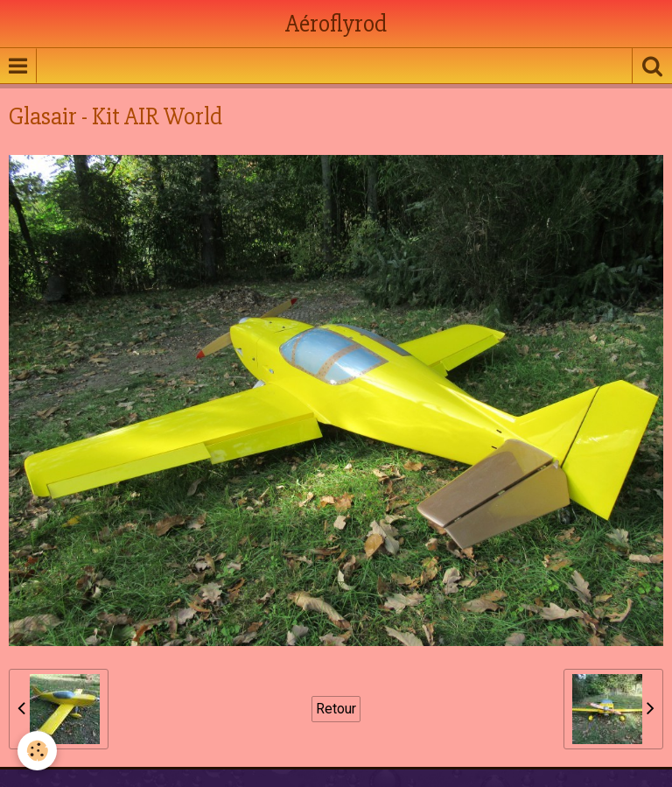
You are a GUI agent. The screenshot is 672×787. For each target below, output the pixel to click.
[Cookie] (37, 751)
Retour (336, 709)
